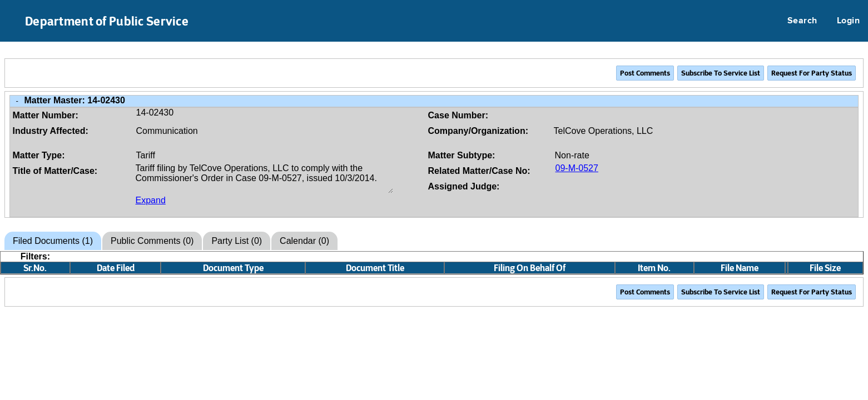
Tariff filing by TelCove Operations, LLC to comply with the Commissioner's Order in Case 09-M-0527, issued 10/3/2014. (265, 178)
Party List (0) (237, 241)
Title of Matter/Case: (55, 171)
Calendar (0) (304, 241)
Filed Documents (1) (53, 241)
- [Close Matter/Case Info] (17, 101)
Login (848, 21)
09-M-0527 (577, 168)
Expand (151, 200)
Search (802, 21)
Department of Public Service (107, 21)
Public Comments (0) (152, 241)
